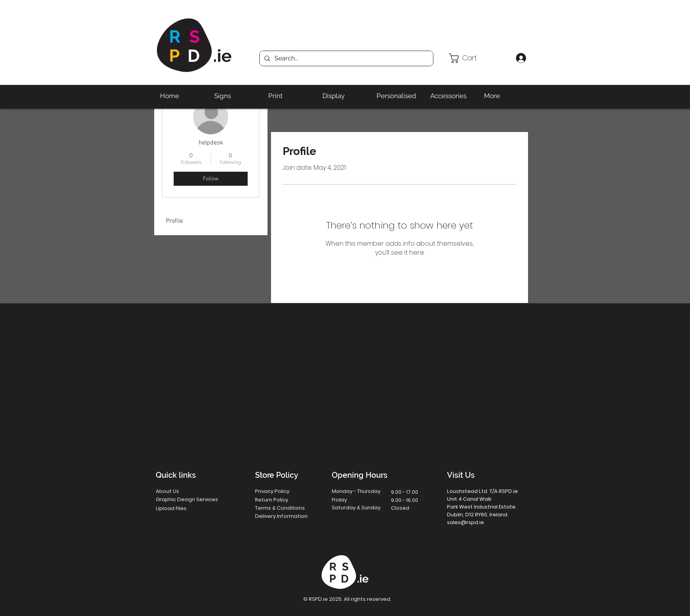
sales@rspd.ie (466, 522)
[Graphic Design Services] (195, 500)
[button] (479, 58)
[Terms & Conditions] (286, 508)
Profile (174, 221)
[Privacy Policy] (283, 492)
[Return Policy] (283, 500)
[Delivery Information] (286, 517)
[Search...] (346, 58)
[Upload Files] (184, 509)
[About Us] (184, 492)
